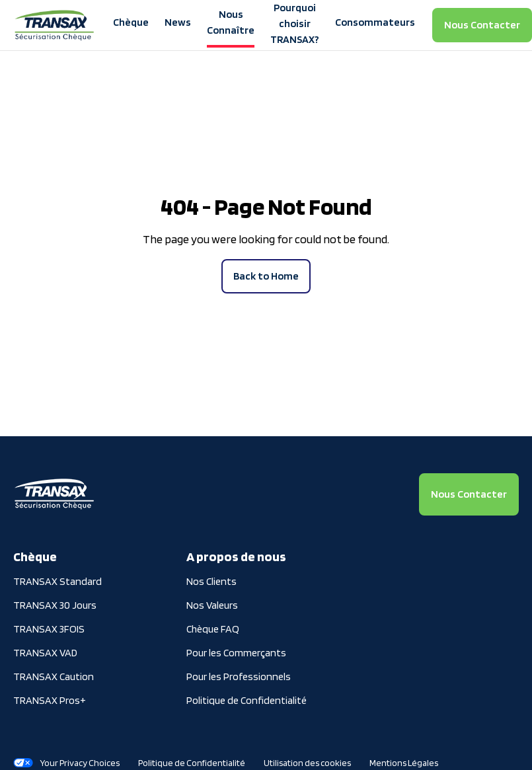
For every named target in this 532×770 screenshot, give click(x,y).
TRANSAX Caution (54, 676)
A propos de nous (236, 557)
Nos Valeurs (212, 605)
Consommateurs (375, 22)
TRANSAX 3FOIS (49, 629)
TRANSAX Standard (57, 581)
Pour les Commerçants (236, 653)
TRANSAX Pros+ (50, 700)
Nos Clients (211, 581)
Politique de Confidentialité (247, 700)
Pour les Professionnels (239, 676)
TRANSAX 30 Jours (55, 605)
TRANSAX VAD (45, 653)
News (178, 22)
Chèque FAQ (213, 629)
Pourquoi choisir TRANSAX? (295, 23)
